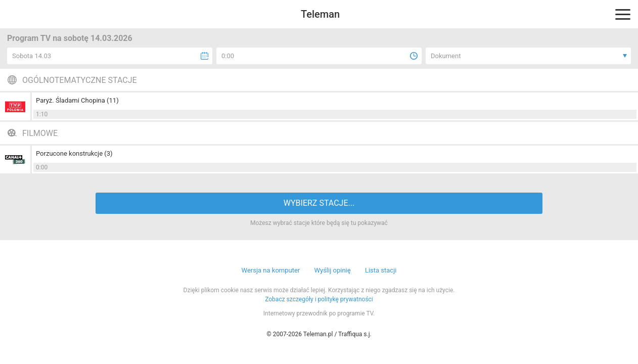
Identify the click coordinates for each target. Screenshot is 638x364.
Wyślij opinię (332, 270)
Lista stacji (381, 270)
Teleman (320, 14)
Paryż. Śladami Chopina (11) (77, 100)
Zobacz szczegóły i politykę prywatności (319, 299)
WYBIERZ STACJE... (319, 203)
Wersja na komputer (271, 270)
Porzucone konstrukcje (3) (74, 153)
